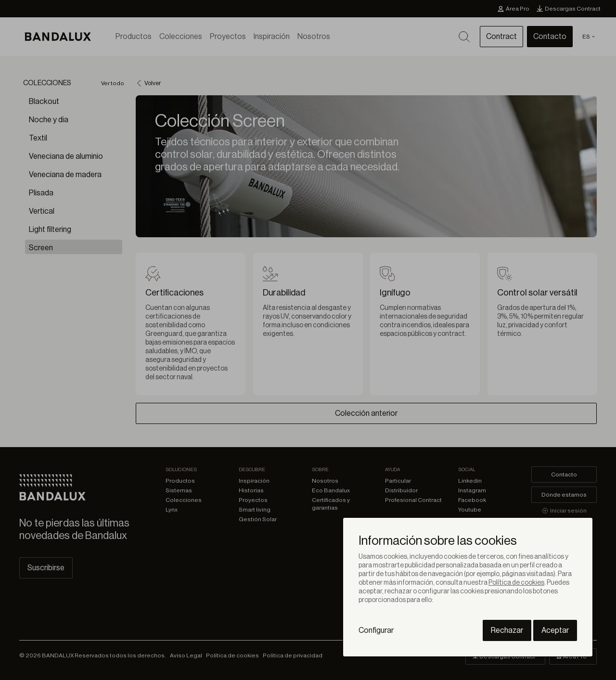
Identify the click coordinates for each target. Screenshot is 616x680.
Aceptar (555, 630)
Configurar (376, 630)
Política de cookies (516, 583)
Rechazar (507, 630)
